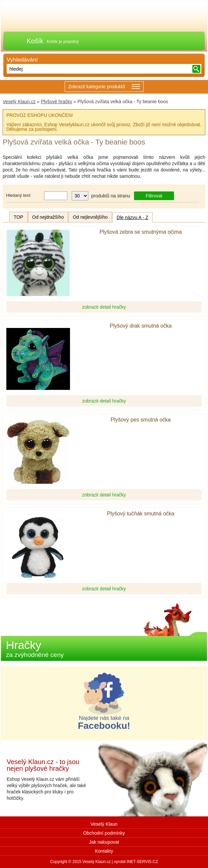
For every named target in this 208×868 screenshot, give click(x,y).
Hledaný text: (19, 195)
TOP (18, 217)
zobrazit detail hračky (104, 307)
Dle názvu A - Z (132, 217)
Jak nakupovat (104, 842)
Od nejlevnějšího (90, 217)
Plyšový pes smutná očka (141, 420)
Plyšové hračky (56, 102)
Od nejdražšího (48, 217)
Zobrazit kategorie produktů (104, 87)
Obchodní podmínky (104, 833)
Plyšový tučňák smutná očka (141, 514)
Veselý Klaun (104, 824)
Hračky (35, 648)
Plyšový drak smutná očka (141, 326)
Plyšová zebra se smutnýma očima (140, 232)
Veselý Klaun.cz (19, 102)
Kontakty (104, 851)
